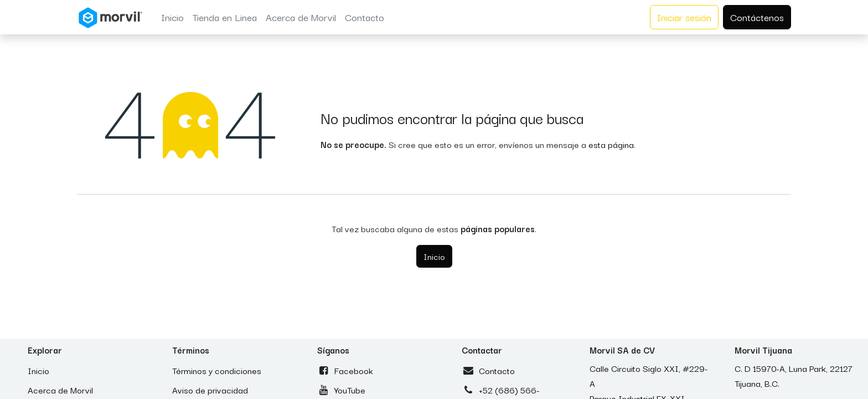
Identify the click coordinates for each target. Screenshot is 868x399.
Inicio (434, 256)
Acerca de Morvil (60, 390)
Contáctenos (757, 17)
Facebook (354, 370)
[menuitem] (172, 17)
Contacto (497, 370)
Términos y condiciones (217, 370)
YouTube (350, 390)
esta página (611, 144)
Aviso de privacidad (210, 390)
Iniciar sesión (684, 17)
